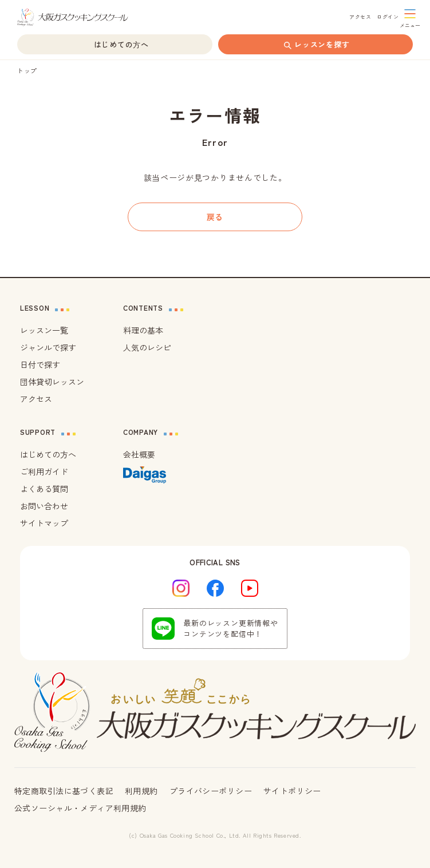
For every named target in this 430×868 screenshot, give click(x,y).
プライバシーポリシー (211, 791)
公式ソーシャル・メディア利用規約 (80, 808)
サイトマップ (44, 523)
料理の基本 (143, 330)
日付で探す (40, 364)
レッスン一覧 (44, 330)
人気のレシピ (147, 347)
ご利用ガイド (44, 471)
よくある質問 (44, 489)
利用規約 (141, 791)
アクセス (36, 399)
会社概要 (139, 454)
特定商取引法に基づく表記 (64, 791)
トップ (27, 70)
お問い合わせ (44, 506)
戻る (215, 217)
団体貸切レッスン (52, 382)
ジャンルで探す (48, 347)
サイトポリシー (292, 791)
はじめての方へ (48, 454)
